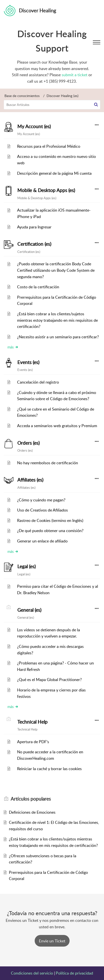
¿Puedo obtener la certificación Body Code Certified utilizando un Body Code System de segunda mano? (56, 270)
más (13, 347)
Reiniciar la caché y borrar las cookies (49, 769)
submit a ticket (75, 75)
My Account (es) (34, 126)
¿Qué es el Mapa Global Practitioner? (49, 680)
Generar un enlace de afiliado (42, 541)
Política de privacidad (74, 973)
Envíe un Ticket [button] (52, 941)
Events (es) (28, 362)
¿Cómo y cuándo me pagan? (41, 500)
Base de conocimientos (22, 96)
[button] (96, 105)
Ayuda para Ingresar (34, 227)
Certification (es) (34, 244)
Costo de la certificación (38, 287)
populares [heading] (31, 799)
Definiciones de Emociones (32, 812)
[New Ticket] (52, 941)
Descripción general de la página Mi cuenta (54, 173)
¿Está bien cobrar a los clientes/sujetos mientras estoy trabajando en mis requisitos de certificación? (57, 320)
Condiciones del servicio (32, 973)
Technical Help (32, 722)
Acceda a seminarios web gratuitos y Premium (57, 426)
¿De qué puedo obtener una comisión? (50, 531)
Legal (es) (26, 566)
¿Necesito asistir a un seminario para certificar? (58, 337)
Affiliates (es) (30, 480)
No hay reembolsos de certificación (48, 463)
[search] (52, 105)
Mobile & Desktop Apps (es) (46, 190)
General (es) (29, 610)
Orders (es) (28, 443)
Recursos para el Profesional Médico (49, 146)
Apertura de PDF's (33, 742)
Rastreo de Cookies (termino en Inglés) (50, 520)
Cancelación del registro (38, 382)
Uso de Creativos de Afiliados (42, 510)
